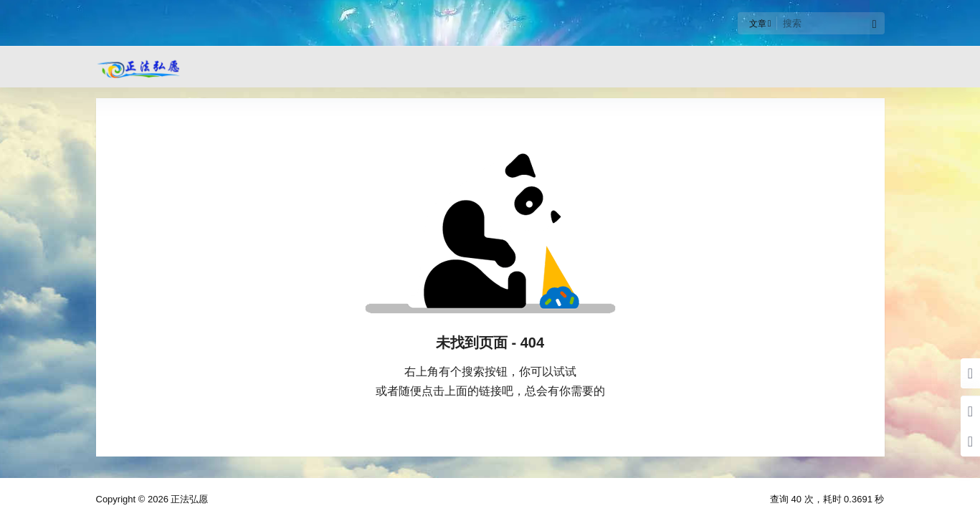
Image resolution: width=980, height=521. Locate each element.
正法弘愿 (189, 499)
